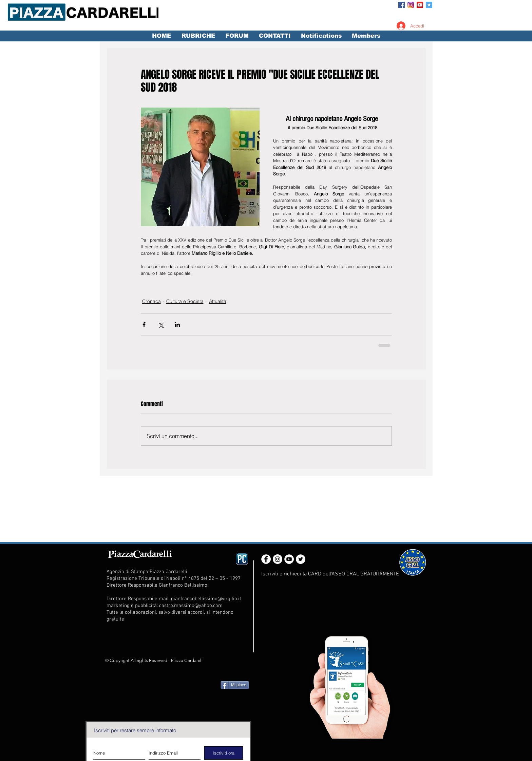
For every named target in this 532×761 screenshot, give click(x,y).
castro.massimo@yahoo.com (191, 606)
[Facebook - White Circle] (266, 559)
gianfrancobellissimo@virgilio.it (206, 599)
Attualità (218, 301)
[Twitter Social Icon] (429, 5)
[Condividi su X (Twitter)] (161, 325)
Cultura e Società (185, 301)
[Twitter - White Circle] (301, 559)
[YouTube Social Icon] (420, 5)
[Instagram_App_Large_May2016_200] (411, 5)
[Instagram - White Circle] (278, 559)
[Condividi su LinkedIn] (177, 325)
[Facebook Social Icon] (402, 5)
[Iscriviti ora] (224, 753)
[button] (198, 36)
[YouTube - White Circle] (289, 559)
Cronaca (151, 301)
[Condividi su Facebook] (144, 325)
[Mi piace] (235, 685)
